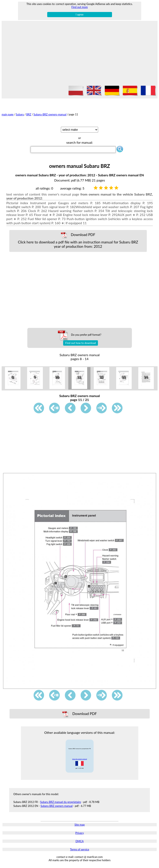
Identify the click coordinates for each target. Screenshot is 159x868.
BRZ (29, 114)
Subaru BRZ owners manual (57, 806)
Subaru (20, 114)
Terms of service (79, 849)
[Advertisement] (80, 54)
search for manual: (79, 142)
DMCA (80, 841)
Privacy (80, 833)
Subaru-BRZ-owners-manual (50, 114)
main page (8, 114)
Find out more (80, 7)
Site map (80, 825)
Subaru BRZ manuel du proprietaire (61, 802)
